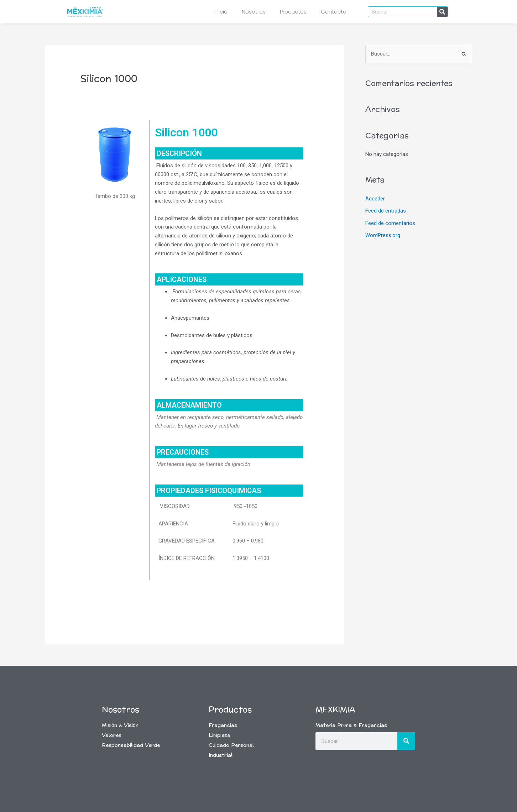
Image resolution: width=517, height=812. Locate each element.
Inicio (221, 12)
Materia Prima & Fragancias (351, 725)
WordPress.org (383, 235)
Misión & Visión (120, 725)
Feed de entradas (386, 211)
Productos (293, 12)
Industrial (221, 755)
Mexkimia (335, 710)
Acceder (375, 199)
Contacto (334, 12)
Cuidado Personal (231, 745)
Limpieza (220, 735)
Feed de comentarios (390, 222)
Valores (112, 735)
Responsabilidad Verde (131, 745)
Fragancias (223, 725)
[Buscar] (442, 12)
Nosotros (254, 12)
